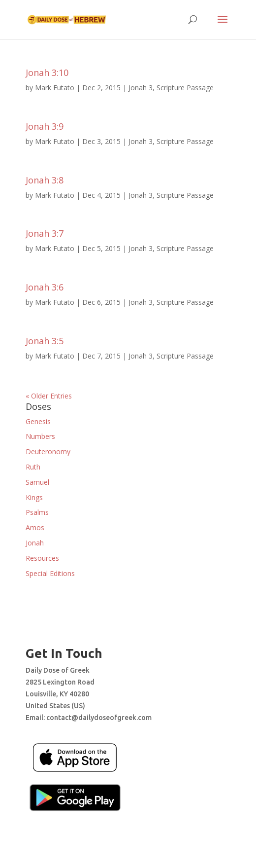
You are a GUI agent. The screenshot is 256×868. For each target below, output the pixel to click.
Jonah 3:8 (45, 180)
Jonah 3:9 (45, 126)
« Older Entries (49, 396)
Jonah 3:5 (45, 341)
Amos (35, 527)
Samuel (37, 482)
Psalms (37, 512)
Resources (42, 558)
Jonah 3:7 (45, 233)
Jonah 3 (141, 88)
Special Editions (50, 573)
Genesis (38, 421)
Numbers (40, 436)
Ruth (33, 467)
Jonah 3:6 (45, 287)
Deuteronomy (48, 452)
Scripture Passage (185, 88)
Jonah (35, 543)
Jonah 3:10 (47, 72)
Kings (34, 497)
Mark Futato (55, 88)
